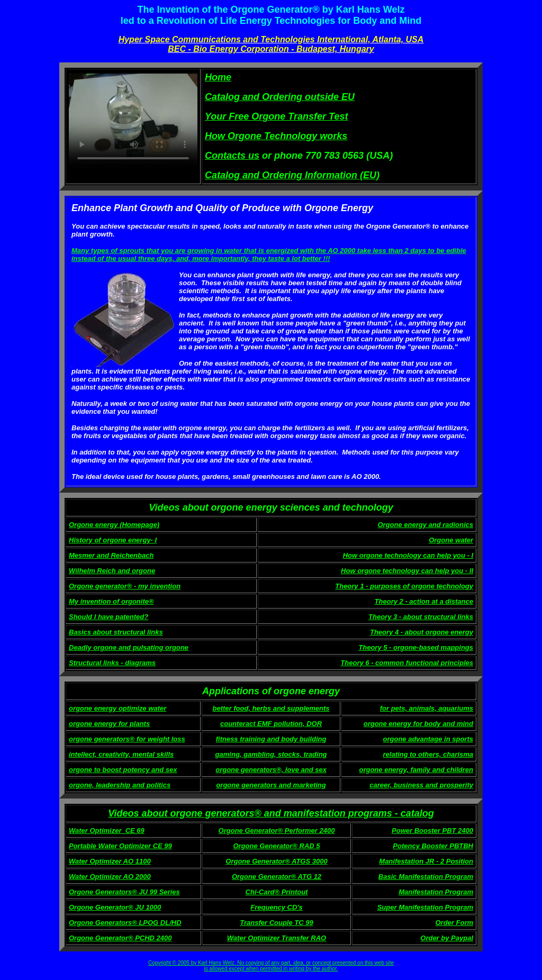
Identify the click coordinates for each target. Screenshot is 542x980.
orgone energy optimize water (118, 708)
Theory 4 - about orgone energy (422, 632)
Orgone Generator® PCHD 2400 (120, 938)
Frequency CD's (276, 907)
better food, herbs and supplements (271, 708)
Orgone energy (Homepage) (114, 525)
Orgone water (451, 540)
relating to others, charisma (428, 754)
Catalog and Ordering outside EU (280, 97)
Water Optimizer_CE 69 (107, 831)
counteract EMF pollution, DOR (271, 724)
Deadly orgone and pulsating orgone (129, 647)
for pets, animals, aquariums (427, 708)
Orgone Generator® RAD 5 (276, 846)
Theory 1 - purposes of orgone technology (404, 586)
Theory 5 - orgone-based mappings (416, 647)
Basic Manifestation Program (426, 877)
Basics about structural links (116, 632)
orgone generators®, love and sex (271, 770)
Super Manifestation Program (425, 907)
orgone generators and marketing (271, 785)
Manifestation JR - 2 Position (426, 861)
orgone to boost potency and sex (123, 770)
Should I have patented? (109, 617)
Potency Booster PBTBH (433, 846)
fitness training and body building (271, 739)
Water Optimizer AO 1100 (110, 861)
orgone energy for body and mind (418, 724)
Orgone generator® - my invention (125, 586)
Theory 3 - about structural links (421, 617)
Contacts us (232, 156)
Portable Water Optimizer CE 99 (120, 846)
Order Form (454, 923)
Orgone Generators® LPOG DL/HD (125, 923)
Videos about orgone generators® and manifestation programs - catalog (271, 813)
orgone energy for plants (109, 724)
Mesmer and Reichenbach (111, 555)
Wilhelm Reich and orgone (112, 571)
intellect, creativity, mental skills (121, 754)
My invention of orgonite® (111, 601)
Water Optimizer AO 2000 (110, 877)
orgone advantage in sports (428, 739)
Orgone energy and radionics (425, 525)
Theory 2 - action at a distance (424, 601)
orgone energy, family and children (416, 770)
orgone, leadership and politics (120, 785)
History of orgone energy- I (113, 540)
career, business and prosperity (421, 785)
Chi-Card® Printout (277, 892)
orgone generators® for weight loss (127, 739)
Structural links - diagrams (112, 663)
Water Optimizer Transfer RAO (277, 938)
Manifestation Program (436, 892)
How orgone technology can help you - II (407, 571)
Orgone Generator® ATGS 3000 (276, 861)
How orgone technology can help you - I (408, 555)
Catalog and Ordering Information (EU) (292, 175)
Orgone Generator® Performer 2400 (277, 831)
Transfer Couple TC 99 (276, 923)
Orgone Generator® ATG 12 (277, 877)
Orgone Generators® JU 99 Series (124, 892)
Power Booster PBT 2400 (432, 831)
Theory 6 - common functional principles (407, 663)
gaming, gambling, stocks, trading (271, 754)
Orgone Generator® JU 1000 (115, 907)
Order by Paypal (447, 938)
